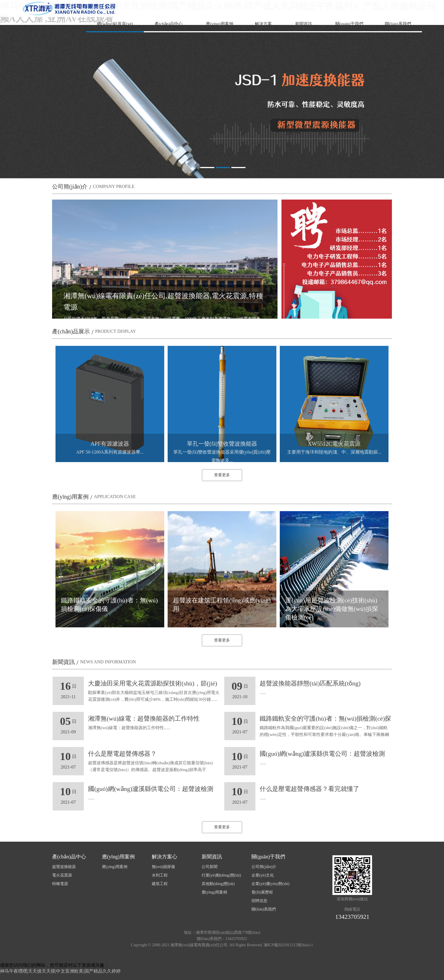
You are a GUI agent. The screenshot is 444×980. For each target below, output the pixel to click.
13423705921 (352, 917)
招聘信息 (259, 901)
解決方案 (263, 24)
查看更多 (222, 475)
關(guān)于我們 (349, 24)
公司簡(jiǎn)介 (264, 867)
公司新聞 (210, 867)
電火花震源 (62, 875)
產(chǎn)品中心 (169, 24)
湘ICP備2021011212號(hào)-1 (288, 945)
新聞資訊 (304, 24)
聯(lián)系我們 (398, 24)
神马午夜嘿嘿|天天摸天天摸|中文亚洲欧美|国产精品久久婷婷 (60, 971)
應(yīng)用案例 (220, 24)
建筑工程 (160, 884)
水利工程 (160, 875)
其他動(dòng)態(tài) (218, 884)
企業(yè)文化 (263, 875)
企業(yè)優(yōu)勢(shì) (271, 884)
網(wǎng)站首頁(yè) (115, 24)
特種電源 (60, 884)
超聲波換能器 (64, 867)
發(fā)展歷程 (262, 892)
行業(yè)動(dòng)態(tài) (221, 875)
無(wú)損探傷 (163, 867)
